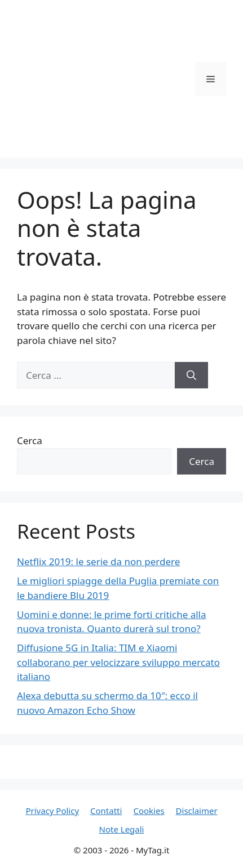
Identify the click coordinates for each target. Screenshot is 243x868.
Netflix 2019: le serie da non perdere (98, 561)
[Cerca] (191, 375)
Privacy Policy (52, 811)
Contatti (106, 811)
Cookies (149, 811)
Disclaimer (197, 811)
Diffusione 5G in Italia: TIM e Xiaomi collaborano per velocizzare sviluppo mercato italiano (118, 662)
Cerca (30, 440)
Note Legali (122, 829)
